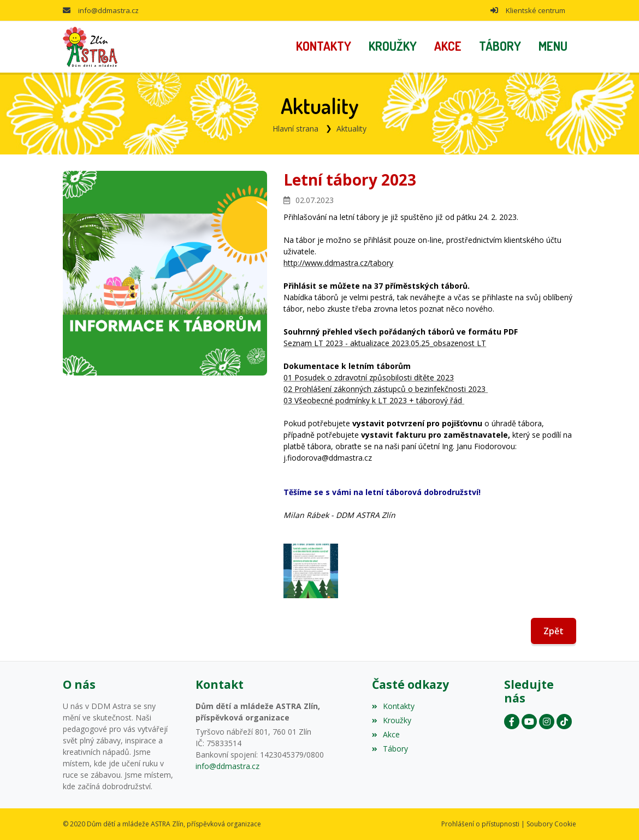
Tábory (390, 749)
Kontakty (393, 706)
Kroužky (392, 720)
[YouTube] (529, 722)
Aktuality (351, 129)
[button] (553, 47)
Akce (386, 734)
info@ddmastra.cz (108, 10)
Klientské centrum (536, 10)
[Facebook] (512, 722)
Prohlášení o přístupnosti (480, 824)
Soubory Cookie (551, 824)
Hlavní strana (295, 129)
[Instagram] (547, 722)
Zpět (554, 631)
